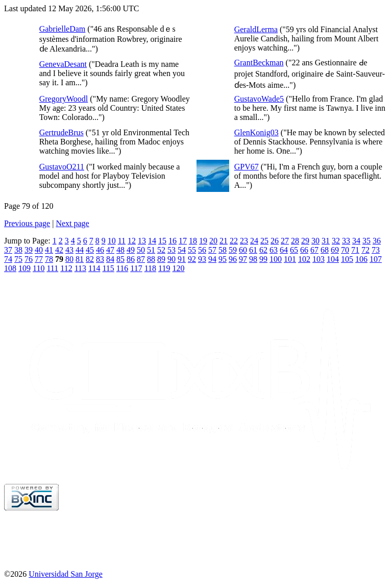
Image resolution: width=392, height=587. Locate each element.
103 (318, 259)
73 (376, 250)
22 (234, 241)
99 (263, 259)
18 (193, 241)
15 (162, 241)
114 (94, 268)
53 (171, 250)
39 (29, 250)
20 (213, 241)
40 (39, 250)
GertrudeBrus (62, 132)
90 (171, 259)
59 (233, 250)
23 (244, 241)
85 (120, 259)
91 (182, 259)
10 (112, 241)
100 (276, 259)
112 (66, 268)
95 (223, 259)
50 (141, 250)
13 (142, 241)
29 (305, 241)
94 (212, 259)
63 (274, 250)
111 (52, 268)
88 (151, 259)
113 (80, 268)
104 (333, 259)
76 (29, 259)
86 (131, 259)
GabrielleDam (63, 29)
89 (161, 259)
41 (49, 250)
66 (304, 250)
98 (253, 259)
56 (202, 250)
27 (285, 241)
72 (365, 250)
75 (18, 259)
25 (264, 241)
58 (223, 250)
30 (315, 241)
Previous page (27, 223)
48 (120, 250)
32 (336, 241)
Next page (72, 223)
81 (80, 259)
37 (8, 250)
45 (90, 250)
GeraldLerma (256, 29)
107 (376, 259)
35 (366, 241)
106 (361, 259)
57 (212, 250)
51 (151, 250)
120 (178, 268)
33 (346, 241)
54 (182, 250)
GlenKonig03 (256, 132)
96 (233, 259)
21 (224, 241)
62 (263, 250)
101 (290, 259)
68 (325, 250)
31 (326, 241)
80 (69, 259)
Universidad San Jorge (66, 574)
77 (39, 259)
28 (295, 241)
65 (294, 250)
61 (253, 250)
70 (345, 250)
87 (141, 259)
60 (243, 250)
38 (18, 250)
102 (304, 259)
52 (161, 250)
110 (39, 268)
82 (90, 259)
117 (136, 268)
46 (100, 250)
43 (69, 250)
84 (110, 259)
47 (110, 250)
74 (8, 259)
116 (122, 268)
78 (49, 259)
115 (108, 268)
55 (192, 250)
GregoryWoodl (64, 99)
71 (355, 250)
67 (314, 250)
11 (122, 241)
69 (335, 250)
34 (356, 241)
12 (132, 241)
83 (100, 259)
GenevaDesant (63, 64)
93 (202, 259)
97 (243, 259)
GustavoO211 (62, 167)
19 (203, 241)
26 (275, 241)
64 (284, 250)
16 (173, 241)
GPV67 (247, 167)
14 (152, 241)
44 (80, 250)
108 (10, 268)
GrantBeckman (259, 63)
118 (150, 268)
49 (131, 250)
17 (183, 241)
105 (347, 259)
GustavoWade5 (259, 99)
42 (59, 250)
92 (192, 259)
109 (24, 268)
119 (164, 268)
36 (377, 241)
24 (254, 241)
